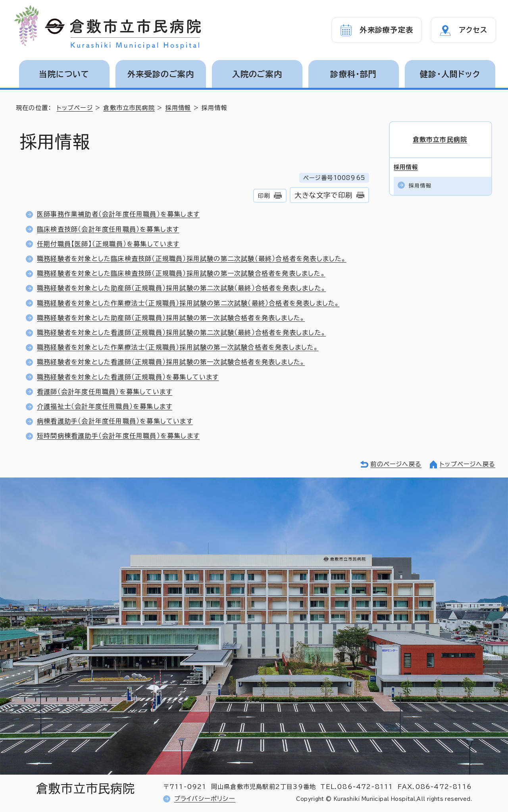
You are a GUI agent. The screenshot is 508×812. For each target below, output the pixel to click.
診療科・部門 (353, 74)
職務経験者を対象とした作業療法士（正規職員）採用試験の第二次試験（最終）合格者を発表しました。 (188, 303)
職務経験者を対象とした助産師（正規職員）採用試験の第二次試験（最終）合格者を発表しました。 (181, 288)
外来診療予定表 (387, 30)
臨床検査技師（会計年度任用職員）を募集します (108, 229)
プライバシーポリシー (205, 799)
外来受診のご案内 (161, 74)
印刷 (264, 196)
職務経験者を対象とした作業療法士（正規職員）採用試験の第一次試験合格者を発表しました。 (178, 347)
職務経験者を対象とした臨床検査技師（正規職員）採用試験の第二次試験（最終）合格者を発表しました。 (192, 259)
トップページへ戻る (468, 464)
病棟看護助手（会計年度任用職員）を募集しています (115, 421)
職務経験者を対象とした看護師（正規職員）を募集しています (128, 377)
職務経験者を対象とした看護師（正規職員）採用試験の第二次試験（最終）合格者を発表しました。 (181, 333)
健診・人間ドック (450, 74)
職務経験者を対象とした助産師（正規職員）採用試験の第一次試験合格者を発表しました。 (171, 318)
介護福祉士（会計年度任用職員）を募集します (105, 406)
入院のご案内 (257, 74)
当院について (64, 74)
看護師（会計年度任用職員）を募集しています (105, 392)
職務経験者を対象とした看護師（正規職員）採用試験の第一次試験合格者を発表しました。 (171, 362)
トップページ (75, 108)
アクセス (473, 30)
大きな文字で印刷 (323, 195)
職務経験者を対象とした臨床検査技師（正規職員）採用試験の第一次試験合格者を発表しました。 (181, 273)
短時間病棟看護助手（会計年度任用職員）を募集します (118, 436)
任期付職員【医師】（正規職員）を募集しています (108, 244)
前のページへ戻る (396, 464)
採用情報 (178, 108)
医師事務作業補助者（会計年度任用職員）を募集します (118, 214)
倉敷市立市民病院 (129, 108)
